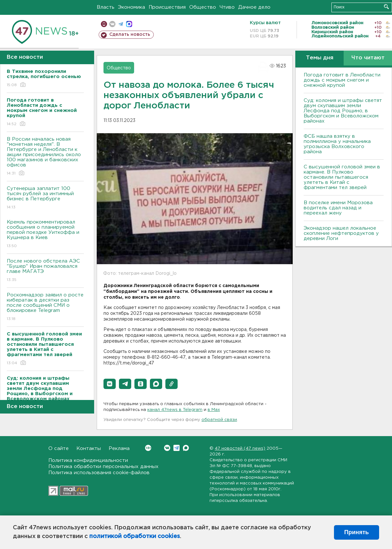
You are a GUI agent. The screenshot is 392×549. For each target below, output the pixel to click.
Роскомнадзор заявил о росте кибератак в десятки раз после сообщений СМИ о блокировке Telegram (45, 307)
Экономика (132, 7)
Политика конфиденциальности (88, 460)
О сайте (59, 449)
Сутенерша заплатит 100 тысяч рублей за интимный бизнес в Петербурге (45, 198)
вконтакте (112, 24)
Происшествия (167, 7)
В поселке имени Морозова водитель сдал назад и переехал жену (338, 208)
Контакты (89, 449)
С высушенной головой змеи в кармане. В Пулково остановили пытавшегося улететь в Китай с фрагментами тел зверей (342, 177)
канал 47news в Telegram (175, 410)
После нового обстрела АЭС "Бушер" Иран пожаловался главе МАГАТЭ (45, 271)
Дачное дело (254, 7)
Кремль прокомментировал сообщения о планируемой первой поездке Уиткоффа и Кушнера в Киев (45, 234)
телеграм (121, 24)
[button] (110, 384)
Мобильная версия (104, 24)
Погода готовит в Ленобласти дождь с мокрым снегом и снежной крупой (342, 80)
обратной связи (219, 420)
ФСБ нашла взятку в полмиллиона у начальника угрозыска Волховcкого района (337, 144)
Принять (357, 532)
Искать (386, 7)
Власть (106, 7)
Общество (203, 7)
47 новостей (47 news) (240, 449)
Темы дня (320, 58)
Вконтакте (148, 448)
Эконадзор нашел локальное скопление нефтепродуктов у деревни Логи (341, 233)
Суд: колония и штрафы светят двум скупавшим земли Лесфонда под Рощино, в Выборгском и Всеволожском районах (343, 111)
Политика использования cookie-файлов (99, 473)
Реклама (119, 449)
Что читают (368, 58)
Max (186, 448)
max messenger (129, 24)
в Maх (214, 410)
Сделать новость (130, 35)
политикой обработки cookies (135, 536)
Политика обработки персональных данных (103, 467)
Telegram (176, 448)
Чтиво (227, 7)
